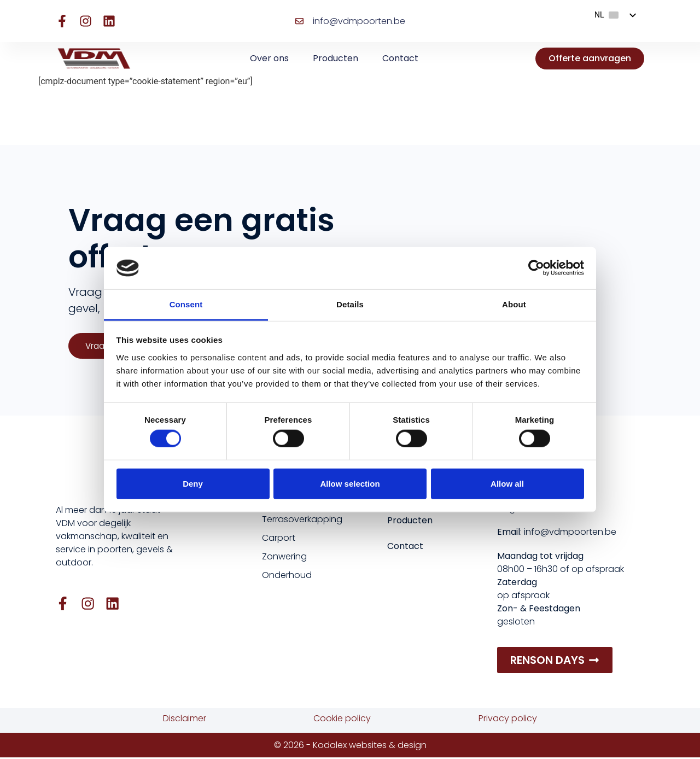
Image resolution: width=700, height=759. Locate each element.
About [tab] (514, 304)
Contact (400, 58)
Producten (336, 58)
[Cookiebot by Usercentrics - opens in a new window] (536, 268)
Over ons (269, 58)
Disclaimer (185, 720)
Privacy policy (508, 720)
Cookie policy (342, 720)
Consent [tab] (186, 304)
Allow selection (350, 483)
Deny (193, 483)
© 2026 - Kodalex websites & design (350, 746)
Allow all (507, 483)
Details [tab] (350, 304)
